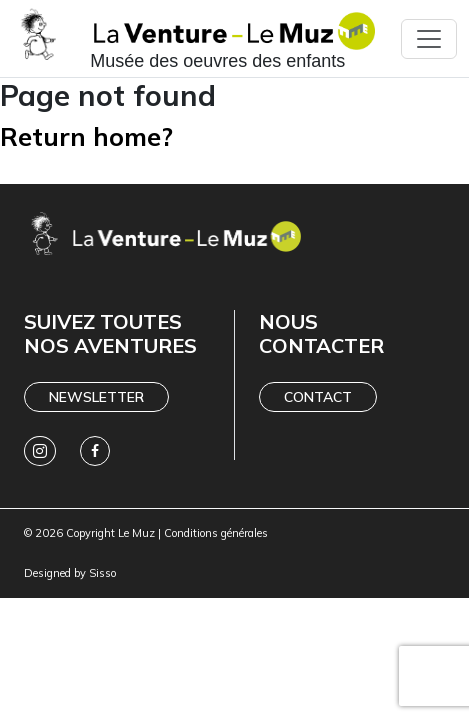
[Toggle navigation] (429, 39)
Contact (318, 397)
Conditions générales (216, 533)
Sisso (102, 573)
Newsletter (96, 397)
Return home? (86, 136)
